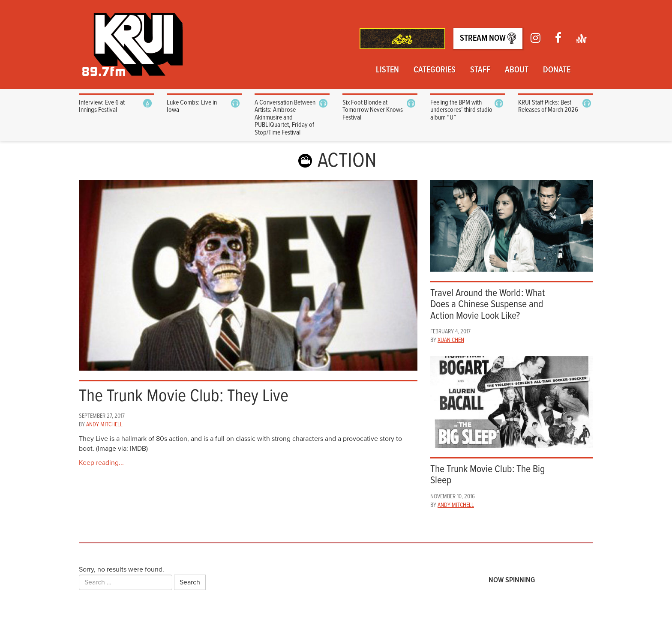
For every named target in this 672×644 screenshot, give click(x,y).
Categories (435, 70)
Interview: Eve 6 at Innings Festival (102, 106)
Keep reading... (101, 463)
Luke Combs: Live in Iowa (192, 106)
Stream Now (488, 38)
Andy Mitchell (104, 425)
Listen (387, 70)
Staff (480, 70)
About (517, 70)
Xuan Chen (451, 340)
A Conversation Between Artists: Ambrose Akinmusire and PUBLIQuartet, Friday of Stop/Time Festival (285, 118)
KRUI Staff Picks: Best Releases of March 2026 (548, 106)
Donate (557, 70)
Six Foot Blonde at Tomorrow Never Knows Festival (373, 110)
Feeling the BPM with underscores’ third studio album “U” (461, 110)
